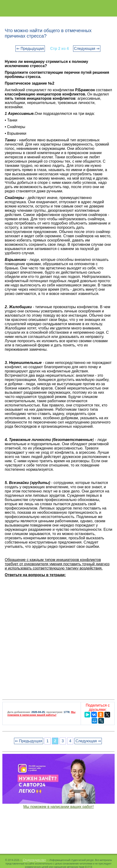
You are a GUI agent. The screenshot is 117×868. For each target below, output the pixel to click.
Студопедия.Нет (34, 860)
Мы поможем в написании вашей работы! (41, 713)
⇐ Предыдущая (30, 49)
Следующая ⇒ (87, 49)
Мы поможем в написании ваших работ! (58, 807)
